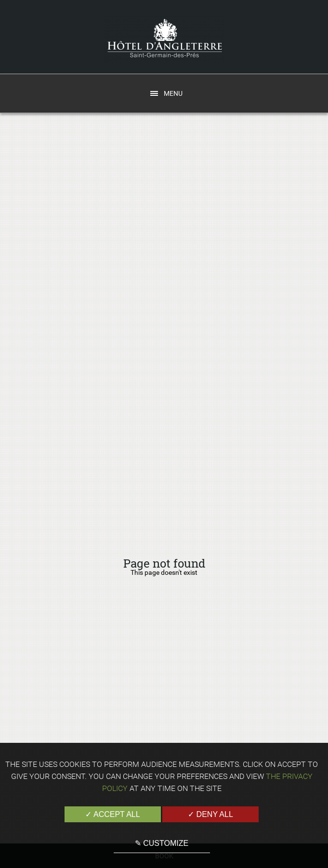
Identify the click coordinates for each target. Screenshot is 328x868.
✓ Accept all (112, 814)
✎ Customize (162, 843)
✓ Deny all (210, 814)
